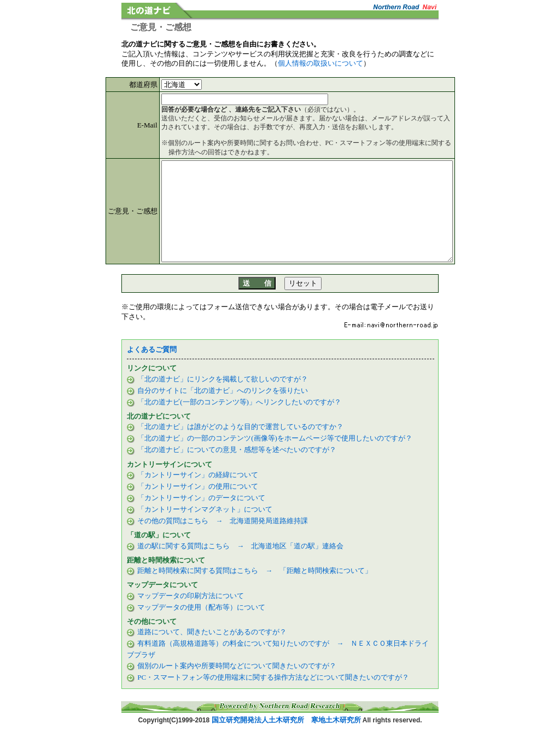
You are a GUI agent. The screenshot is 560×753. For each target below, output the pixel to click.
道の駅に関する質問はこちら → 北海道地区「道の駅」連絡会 (240, 566)
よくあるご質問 (152, 369)
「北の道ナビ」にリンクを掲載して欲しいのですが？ (222, 399)
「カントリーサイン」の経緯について (197, 494)
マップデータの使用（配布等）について (200, 627)
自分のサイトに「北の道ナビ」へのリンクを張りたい (222, 410)
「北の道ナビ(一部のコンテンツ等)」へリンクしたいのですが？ (238, 422)
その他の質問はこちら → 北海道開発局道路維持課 (222, 540)
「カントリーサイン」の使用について (197, 506)
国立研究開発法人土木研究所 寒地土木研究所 (286, 740)
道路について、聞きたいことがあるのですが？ (211, 651)
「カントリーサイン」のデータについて (200, 517)
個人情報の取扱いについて (320, 63)
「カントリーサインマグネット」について (204, 529)
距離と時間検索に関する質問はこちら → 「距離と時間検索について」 (254, 590)
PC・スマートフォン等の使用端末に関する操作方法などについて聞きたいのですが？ (273, 697)
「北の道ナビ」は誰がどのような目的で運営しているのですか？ (240, 446)
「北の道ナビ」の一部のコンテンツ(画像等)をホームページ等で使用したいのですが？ (274, 458)
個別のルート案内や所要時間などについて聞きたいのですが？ (237, 685)
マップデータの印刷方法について (190, 615)
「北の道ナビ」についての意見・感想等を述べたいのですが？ (236, 469)
